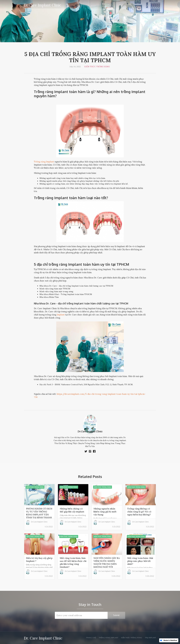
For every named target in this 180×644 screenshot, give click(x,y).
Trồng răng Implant (44, 162)
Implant (61, 315)
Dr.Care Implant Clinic (90, 431)
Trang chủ (91, 638)
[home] (43, 5)
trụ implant (151, 638)
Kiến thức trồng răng (97, 67)
